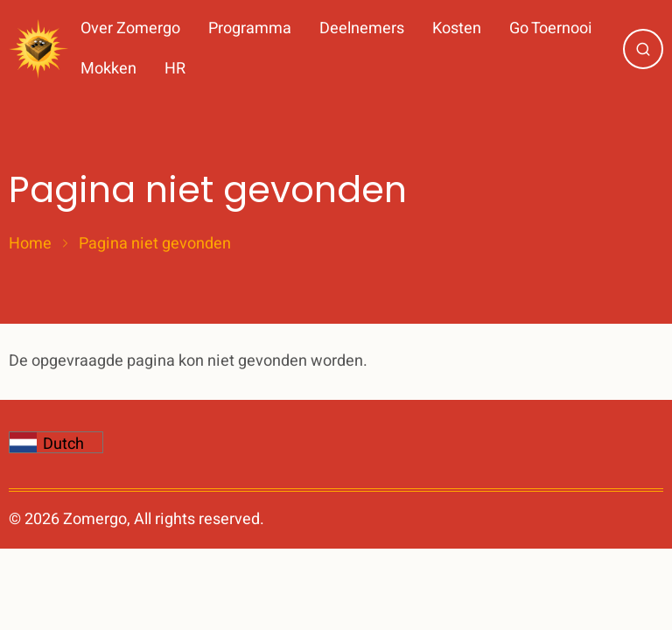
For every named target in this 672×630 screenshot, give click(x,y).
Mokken (108, 69)
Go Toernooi (551, 28)
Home (30, 244)
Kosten (457, 28)
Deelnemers (362, 28)
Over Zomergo (130, 28)
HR (175, 69)
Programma (250, 28)
